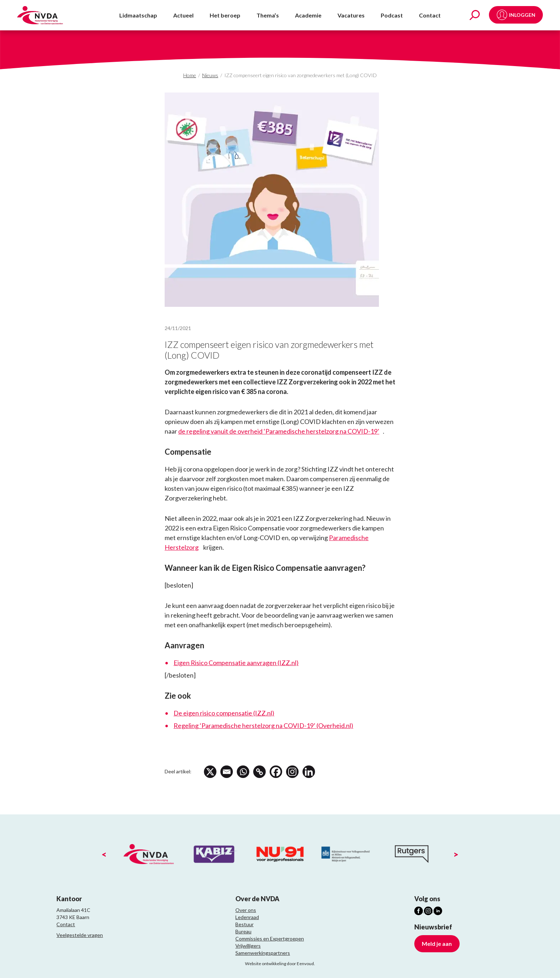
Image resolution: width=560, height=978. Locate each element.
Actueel (183, 15)
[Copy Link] (261, 772)
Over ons (246, 910)
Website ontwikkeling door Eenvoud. (280, 964)
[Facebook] (277, 772)
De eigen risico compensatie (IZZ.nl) (224, 713)
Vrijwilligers (248, 946)
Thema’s (268, 15)
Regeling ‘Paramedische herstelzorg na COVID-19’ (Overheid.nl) (263, 725)
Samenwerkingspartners (263, 953)
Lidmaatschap (138, 15)
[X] (210, 772)
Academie (308, 15)
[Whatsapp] (244, 772)
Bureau (243, 931)
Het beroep (225, 15)
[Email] (227, 772)
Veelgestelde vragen (80, 935)
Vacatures (351, 15)
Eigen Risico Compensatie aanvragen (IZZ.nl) (236, 663)
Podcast (392, 15)
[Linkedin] (311, 772)
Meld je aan (437, 944)
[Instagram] (294, 772)
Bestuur (244, 924)
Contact (430, 15)
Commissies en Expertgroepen (270, 939)
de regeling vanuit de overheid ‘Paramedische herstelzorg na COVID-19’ (279, 431)
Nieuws (210, 75)
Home (190, 75)
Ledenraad (247, 917)
